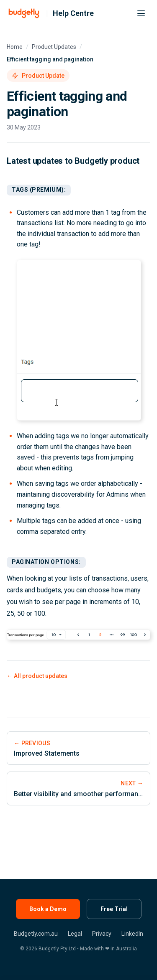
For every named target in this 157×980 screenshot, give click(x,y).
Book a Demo (48, 909)
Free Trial (114, 909)
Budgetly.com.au (36, 934)
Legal (75, 934)
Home (15, 47)
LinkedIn (132, 934)
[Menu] (141, 13)
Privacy (102, 934)
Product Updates (54, 47)
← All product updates (37, 676)
